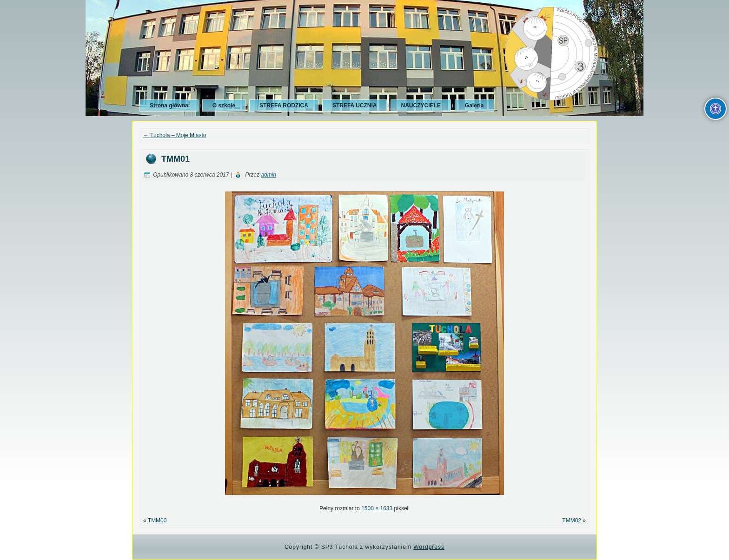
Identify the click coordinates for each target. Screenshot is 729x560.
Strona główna (169, 105)
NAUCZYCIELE (421, 105)
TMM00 (157, 520)
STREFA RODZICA (284, 105)
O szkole (224, 105)
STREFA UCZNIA (355, 105)
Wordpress (429, 547)
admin (268, 175)
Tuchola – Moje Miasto (175, 135)
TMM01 (176, 159)
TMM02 (572, 520)
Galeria (474, 105)
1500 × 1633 (377, 508)
